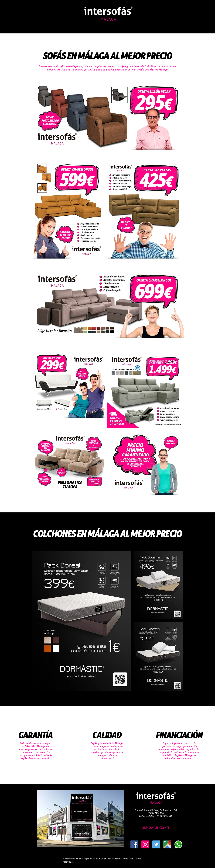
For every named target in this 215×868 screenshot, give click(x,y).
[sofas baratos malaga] (156, 844)
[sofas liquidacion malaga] (178, 844)
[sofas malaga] (134, 844)
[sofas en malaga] (167, 844)
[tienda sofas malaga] (145, 844)
